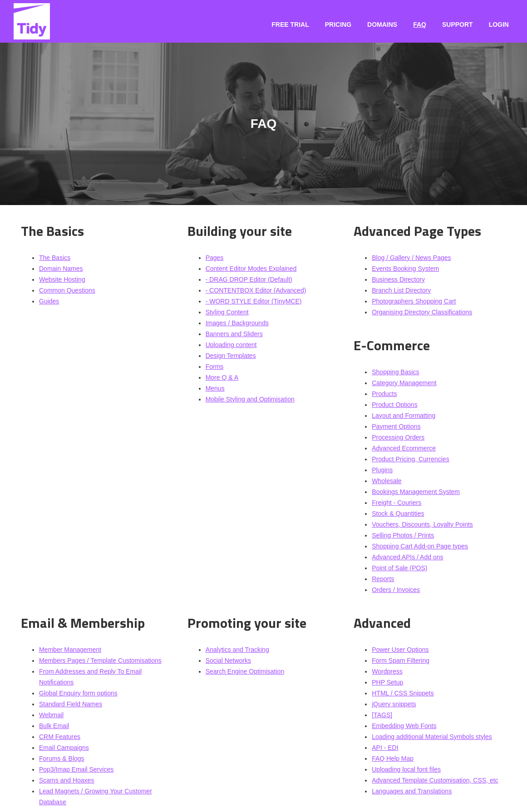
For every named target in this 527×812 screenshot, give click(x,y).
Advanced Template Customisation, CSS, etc (435, 780)
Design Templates (231, 356)
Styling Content (227, 312)
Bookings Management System (416, 492)
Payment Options (396, 426)
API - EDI (385, 748)
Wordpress (387, 671)
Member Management (70, 650)
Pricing (338, 24)
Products (384, 394)
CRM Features (60, 737)
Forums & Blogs (62, 758)
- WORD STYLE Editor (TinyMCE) (254, 301)
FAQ (420, 24)
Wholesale (387, 481)
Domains (382, 24)
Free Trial (290, 24)
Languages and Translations (412, 791)
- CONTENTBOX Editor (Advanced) (256, 290)
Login (499, 24)
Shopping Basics (395, 372)
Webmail (51, 715)
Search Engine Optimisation (245, 671)
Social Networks (228, 660)
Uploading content (231, 345)
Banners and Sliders (234, 334)
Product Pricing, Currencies (410, 459)
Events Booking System (405, 269)
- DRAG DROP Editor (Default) (249, 279)
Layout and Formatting (404, 416)
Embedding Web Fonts (404, 726)
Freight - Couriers (396, 503)
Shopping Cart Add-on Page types (420, 546)
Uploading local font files (406, 769)
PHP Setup (387, 682)
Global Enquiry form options (78, 693)
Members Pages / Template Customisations (100, 660)
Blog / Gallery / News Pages (411, 258)
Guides (49, 301)
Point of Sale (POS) (399, 568)
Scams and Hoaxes (66, 780)
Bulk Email (54, 726)
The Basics (55, 258)
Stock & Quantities (398, 514)
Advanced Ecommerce (404, 448)
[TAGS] (382, 715)
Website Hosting (62, 279)
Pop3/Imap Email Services (76, 769)
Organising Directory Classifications (422, 312)
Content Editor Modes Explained (251, 269)
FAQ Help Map (393, 758)
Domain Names (61, 269)
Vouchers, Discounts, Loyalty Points (422, 524)
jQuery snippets (394, 704)
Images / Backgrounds (237, 323)
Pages (215, 258)
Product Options (394, 405)
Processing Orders (398, 437)
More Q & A (222, 377)
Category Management (404, 383)
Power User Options (400, 650)
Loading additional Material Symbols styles (432, 737)
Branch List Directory (401, 290)
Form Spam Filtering (401, 660)
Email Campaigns (64, 748)
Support (458, 24)
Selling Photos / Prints (403, 535)
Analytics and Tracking (237, 650)
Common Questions (67, 290)
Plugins (382, 470)
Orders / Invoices (396, 590)
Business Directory (398, 279)
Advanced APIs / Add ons (407, 557)
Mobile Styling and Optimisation (250, 399)
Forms (215, 367)
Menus (215, 388)
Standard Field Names (71, 704)
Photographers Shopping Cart (414, 301)
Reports (383, 579)
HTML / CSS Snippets (403, 693)
